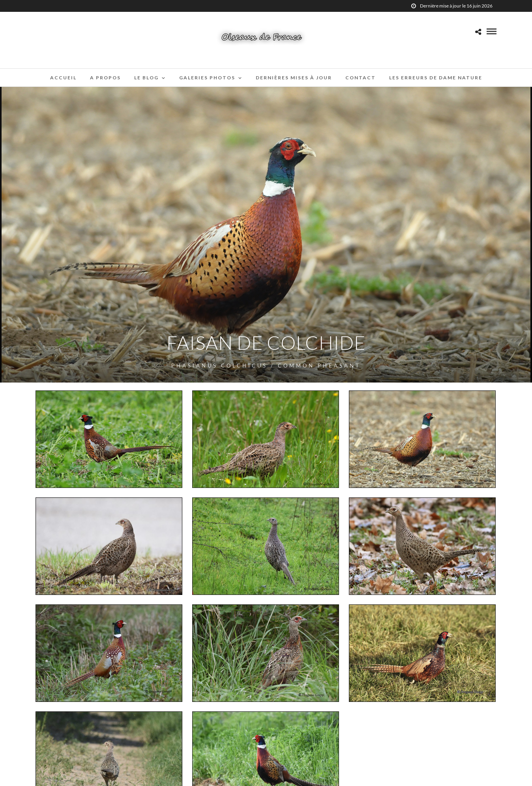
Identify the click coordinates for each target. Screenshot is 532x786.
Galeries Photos (207, 78)
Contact (361, 78)
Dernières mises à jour (294, 78)
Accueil (63, 78)
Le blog (146, 78)
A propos (105, 78)
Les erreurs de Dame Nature (436, 78)
